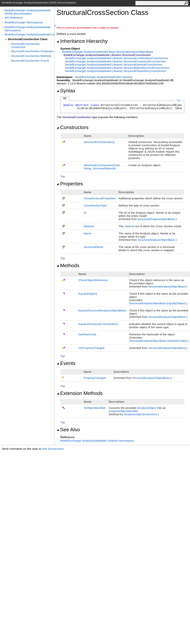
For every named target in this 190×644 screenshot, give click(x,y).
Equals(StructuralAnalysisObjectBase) (102, 310)
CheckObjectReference (93, 280)
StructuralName (93, 247)
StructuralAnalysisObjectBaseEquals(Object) (157, 303)
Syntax (66, 91)
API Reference (14, 18)
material (129, 226)
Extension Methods (80, 393)
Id (85, 213)
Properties (70, 184)
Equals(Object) (88, 294)
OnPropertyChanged (91, 348)
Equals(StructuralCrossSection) (98, 324)
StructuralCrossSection (99, 142)
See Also (68, 430)
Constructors (73, 127)
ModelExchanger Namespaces (24, 22)
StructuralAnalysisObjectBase (156, 219)
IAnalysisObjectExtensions (141, 414)
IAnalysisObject (147, 408)
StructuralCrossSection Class (28, 39)
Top (63, 176)
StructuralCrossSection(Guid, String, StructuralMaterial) (102, 167)
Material (89, 226)
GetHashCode (87, 334)
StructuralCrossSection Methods (31, 56)
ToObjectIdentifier (95, 408)
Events (66, 363)
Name (87, 233)
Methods (68, 265)
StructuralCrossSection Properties (32, 51)
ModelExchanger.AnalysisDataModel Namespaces (27, 29)
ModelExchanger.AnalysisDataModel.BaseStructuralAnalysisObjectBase (107, 52)
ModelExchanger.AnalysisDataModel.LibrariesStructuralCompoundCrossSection (116, 61)
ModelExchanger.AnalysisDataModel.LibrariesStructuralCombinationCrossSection (117, 58)
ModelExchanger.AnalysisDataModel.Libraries (30, 34)
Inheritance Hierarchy (82, 41)
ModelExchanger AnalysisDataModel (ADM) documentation (27, 12)
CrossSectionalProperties (100, 198)
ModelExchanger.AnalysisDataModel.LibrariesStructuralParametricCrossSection (116, 71)
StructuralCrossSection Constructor (25, 45)
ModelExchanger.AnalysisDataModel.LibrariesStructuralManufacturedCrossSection (117, 68)
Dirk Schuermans (53, 449)
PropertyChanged (95, 378)
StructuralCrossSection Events (30, 61)
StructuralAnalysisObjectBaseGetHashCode (158, 341)
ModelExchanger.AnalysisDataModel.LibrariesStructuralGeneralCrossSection (114, 65)
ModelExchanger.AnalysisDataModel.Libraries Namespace (97, 441)
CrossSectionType (95, 205)
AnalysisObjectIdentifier (123, 411)
